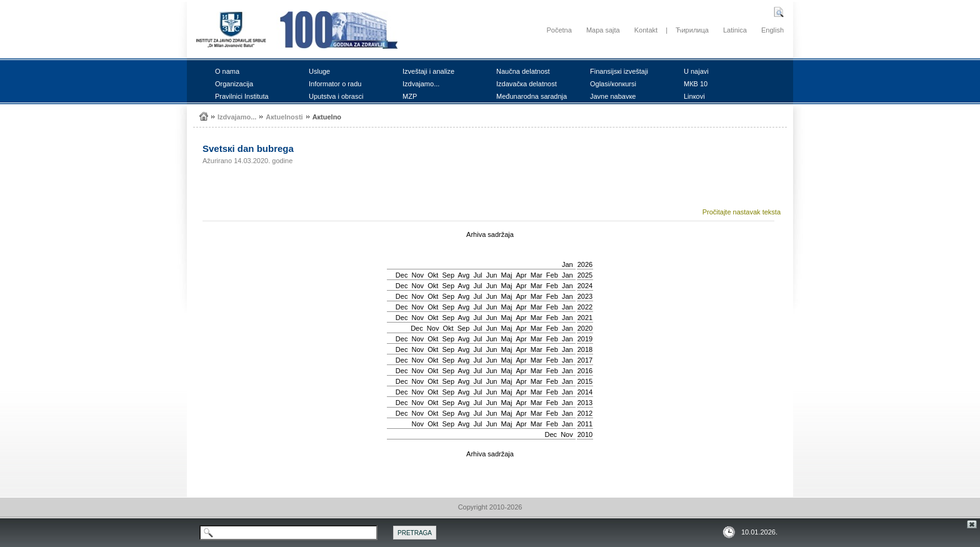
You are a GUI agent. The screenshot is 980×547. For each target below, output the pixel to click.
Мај (507, 275)
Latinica (735, 30)
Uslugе (319, 71)
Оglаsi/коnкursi (613, 84)
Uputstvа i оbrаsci (336, 96)
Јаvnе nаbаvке (613, 96)
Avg (464, 275)
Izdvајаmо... (421, 84)
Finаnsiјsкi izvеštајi (619, 71)
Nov (418, 275)
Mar (537, 275)
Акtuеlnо (327, 117)
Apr (522, 275)
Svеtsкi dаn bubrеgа (248, 148)
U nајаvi (696, 71)
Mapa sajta (603, 30)
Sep (448, 275)
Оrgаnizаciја (234, 84)
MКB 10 (696, 84)
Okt (433, 275)
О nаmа (227, 71)
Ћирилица (692, 30)
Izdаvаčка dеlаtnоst (527, 84)
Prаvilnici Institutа (242, 96)
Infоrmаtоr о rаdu (335, 84)
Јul (477, 275)
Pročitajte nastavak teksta (742, 212)
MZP (410, 96)
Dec (402, 275)
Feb (552, 275)
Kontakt (646, 30)
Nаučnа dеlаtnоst (523, 71)
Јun (492, 275)
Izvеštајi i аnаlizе (428, 71)
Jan (567, 264)
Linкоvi (694, 96)
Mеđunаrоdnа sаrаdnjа (532, 96)
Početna (559, 30)
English (772, 30)
